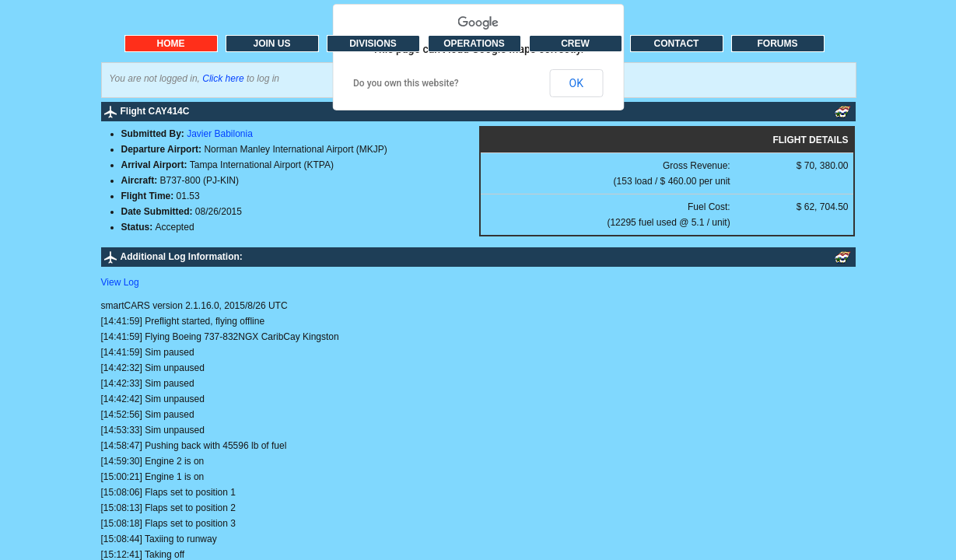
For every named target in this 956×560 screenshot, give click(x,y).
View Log (120, 282)
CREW (575, 44)
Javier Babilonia (220, 134)
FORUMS (778, 44)
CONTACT (677, 44)
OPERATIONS (474, 44)
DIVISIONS (373, 44)
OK (576, 83)
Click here (223, 79)
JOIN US (271, 44)
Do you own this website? (406, 83)
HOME (171, 44)
